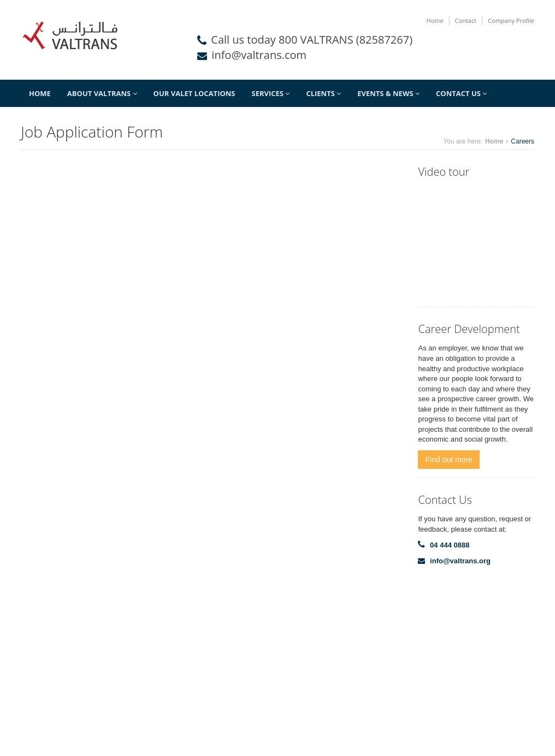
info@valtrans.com (259, 55)
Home (435, 20)
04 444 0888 (450, 545)
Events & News (388, 93)
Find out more (448, 460)
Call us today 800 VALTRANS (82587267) (312, 40)
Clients (323, 93)
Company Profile (511, 20)
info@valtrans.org (460, 561)
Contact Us (461, 93)
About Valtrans (102, 93)
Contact (466, 20)
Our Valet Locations (194, 93)
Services (271, 93)
